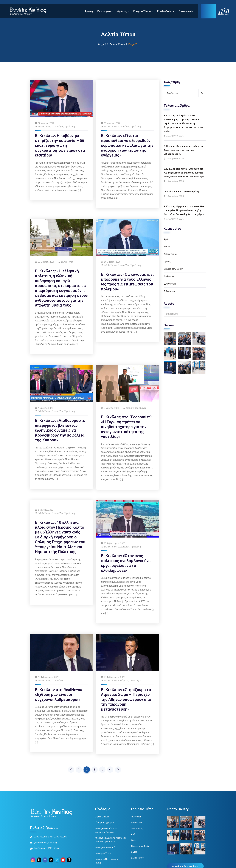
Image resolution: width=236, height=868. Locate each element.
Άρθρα (167, 239)
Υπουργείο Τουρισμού (105, 840)
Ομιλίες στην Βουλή (173, 269)
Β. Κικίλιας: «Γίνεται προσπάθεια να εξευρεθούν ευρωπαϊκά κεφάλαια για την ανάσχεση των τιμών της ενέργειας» (127, 112)
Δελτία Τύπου (117, 44)
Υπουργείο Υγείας (103, 845)
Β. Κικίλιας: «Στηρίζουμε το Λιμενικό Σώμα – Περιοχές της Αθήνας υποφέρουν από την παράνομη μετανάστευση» (126, 692)
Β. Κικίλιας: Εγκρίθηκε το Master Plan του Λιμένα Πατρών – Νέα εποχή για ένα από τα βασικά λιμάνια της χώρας (184, 210)
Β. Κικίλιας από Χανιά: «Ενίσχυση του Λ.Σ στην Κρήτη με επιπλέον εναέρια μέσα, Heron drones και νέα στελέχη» (184, 173)
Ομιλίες (143, 400)
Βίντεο (167, 247)
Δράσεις (122, 11)
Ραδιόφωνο (123, 673)
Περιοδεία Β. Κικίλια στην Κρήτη (181, 192)
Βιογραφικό (104, 11)
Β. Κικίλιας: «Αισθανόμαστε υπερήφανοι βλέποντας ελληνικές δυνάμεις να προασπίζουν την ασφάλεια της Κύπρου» (60, 422)
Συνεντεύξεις (57, 127)
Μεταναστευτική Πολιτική (106, 861)
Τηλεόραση (70, 127)
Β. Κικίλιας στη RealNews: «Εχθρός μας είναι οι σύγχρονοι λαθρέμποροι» (58, 687)
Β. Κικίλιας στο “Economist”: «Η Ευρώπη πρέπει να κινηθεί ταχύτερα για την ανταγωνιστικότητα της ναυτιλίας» (127, 419)
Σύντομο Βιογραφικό (104, 815)
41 (110, 762)
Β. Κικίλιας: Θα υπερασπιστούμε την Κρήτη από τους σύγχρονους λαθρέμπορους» (183, 150)
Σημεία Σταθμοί (102, 809)
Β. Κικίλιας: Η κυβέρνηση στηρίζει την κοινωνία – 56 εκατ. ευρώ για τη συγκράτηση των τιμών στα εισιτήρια (60, 145)
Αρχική (89, 11)
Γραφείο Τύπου (142, 11)
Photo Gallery (166, 11)
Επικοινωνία (186, 11)
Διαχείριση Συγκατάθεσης (185, 858)
